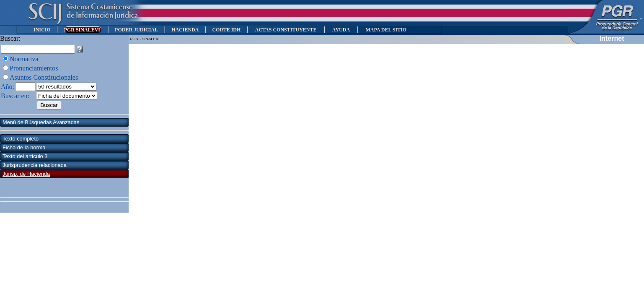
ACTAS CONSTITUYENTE (286, 30)
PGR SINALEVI (83, 30)
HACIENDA (185, 30)
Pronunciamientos (34, 68)
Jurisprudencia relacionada (35, 165)
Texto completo (21, 139)
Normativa (24, 59)
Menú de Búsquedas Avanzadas (41, 122)
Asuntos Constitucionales (44, 77)
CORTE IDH (226, 30)
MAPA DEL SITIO (386, 30)
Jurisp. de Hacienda (26, 174)
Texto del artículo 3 (25, 156)
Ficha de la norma (24, 147)
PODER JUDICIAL (136, 30)
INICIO (42, 30)
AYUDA (341, 30)
